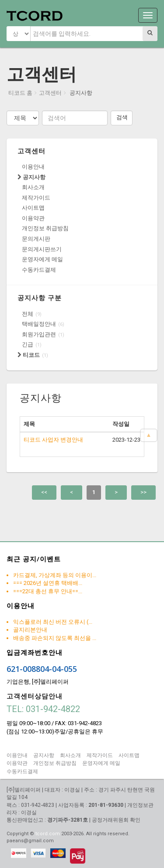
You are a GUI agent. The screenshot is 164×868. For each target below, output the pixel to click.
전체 (28, 314)
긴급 (28, 344)
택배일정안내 (39, 324)
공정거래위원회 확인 (116, 820)
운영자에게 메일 (42, 259)
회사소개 (33, 187)
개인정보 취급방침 (45, 228)
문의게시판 (36, 239)
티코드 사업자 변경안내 (53, 440)
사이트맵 (33, 208)
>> (143, 492)
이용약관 (33, 218)
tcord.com (48, 834)
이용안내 (33, 167)
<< (44, 492)
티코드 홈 (20, 93)
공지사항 (31, 177)
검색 (122, 117)
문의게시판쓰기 (42, 249)
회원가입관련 (39, 334)
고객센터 (50, 93)
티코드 (29, 355)
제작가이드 (36, 198)
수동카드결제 (39, 270)
